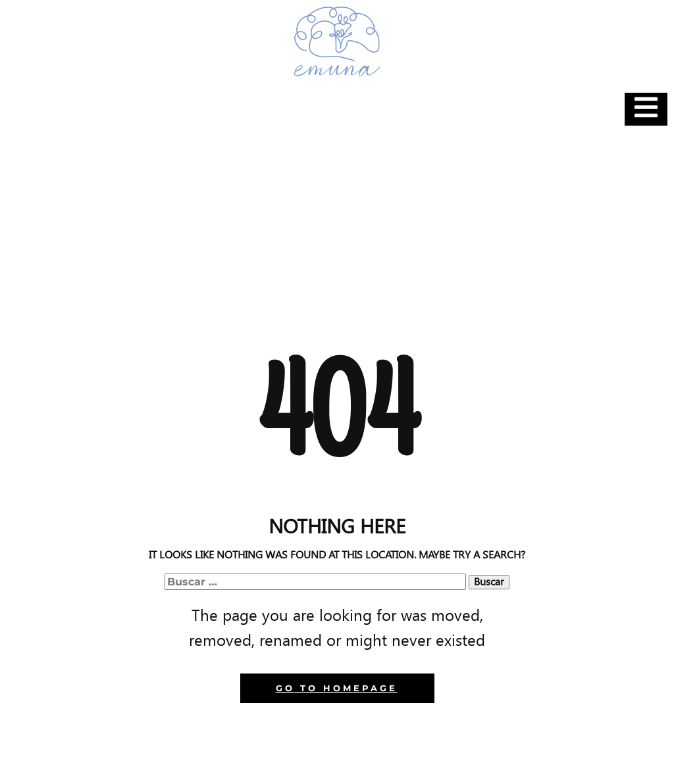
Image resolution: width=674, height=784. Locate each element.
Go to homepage (337, 688)
